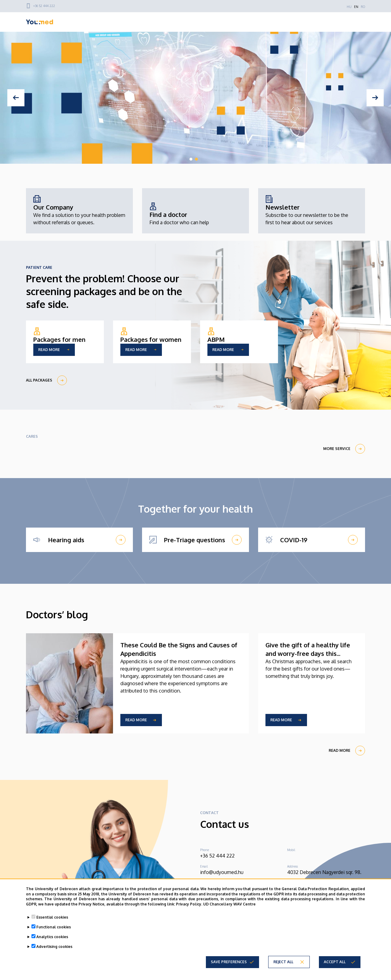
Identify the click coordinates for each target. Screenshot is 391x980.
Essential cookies (52, 917)
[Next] (375, 98)
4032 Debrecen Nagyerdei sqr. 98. (324, 872)
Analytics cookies (52, 937)
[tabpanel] (195, 98)
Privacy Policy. (189, 904)
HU (349, 7)
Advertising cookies (54, 947)
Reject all (283, 962)
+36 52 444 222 (44, 6)
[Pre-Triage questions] (195, 540)
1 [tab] (191, 159)
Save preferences (229, 962)
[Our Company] (79, 211)
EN (356, 7)
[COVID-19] (312, 540)
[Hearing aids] (79, 540)
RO (363, 7)
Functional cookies (54, 927)
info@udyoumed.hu (222, 872)
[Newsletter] (312, 211)
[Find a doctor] (179, 214)
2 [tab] (196, 159)
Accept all (335, 962)
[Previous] (16, 98)
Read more (136, 720)
